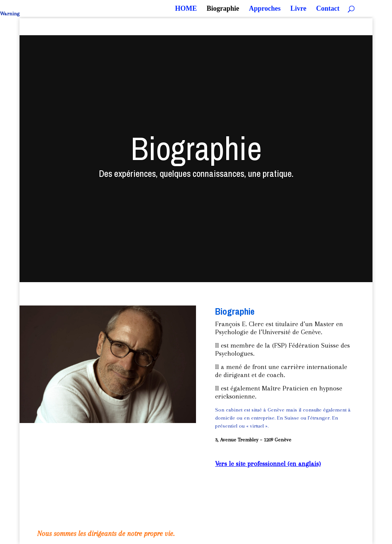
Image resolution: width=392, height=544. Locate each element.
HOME (186, 9)
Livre (299, 9)
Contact (328, 9)
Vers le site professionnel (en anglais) (268, 464)
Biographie (223, 9)
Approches (265, 9)
